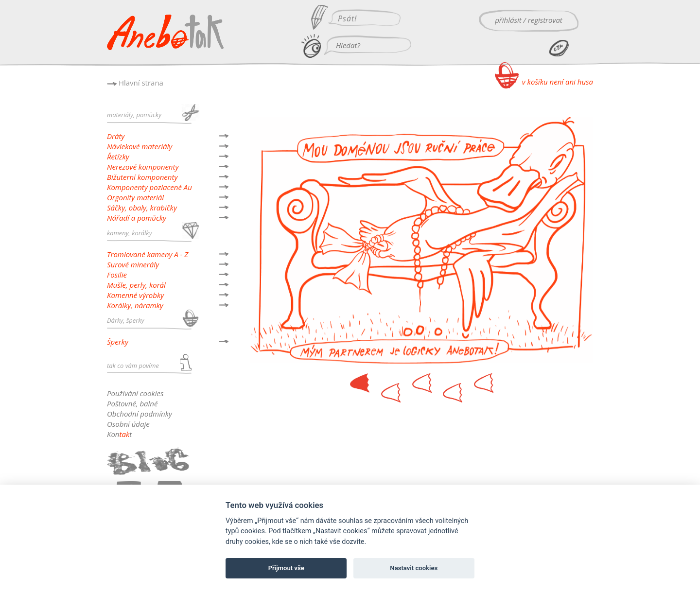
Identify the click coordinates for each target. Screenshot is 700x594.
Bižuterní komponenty (142, 177)
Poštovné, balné (132, 403)
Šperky (118, 342)
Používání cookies (135, 393)
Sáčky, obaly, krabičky (142, 208)
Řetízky (118, 157)
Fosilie (117, 275)
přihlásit (508, 20)
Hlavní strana (141, 83)
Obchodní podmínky (140, 414)
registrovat (545, 20)
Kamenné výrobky (135, 295)
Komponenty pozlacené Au (149, 187)
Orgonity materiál (135, 197)
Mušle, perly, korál (136, 285)
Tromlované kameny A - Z (148, 254)
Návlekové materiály (140, 146)
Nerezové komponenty (143, 167)
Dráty (116, 136)
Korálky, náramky (135, 305)
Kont (119, 434)
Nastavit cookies (414, 568)
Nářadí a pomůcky (137, 218)
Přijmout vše (286, 568)
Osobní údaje (128, 424)
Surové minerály (133, 264)
